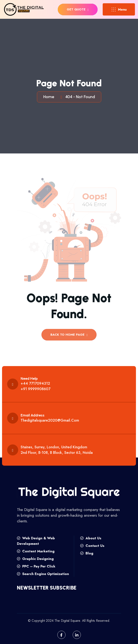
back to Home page (69, 336)
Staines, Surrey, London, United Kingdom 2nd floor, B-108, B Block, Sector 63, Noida (57, 450)
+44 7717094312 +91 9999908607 (36, 386)
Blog (87, 553)
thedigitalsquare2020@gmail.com (50, 420)
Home (50, 97)
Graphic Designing (35, 559)
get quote (78, 9)
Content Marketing (36, 551)
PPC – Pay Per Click (36, 566)
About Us (91, 538)
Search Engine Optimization (43, 574)
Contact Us (92, 546)
